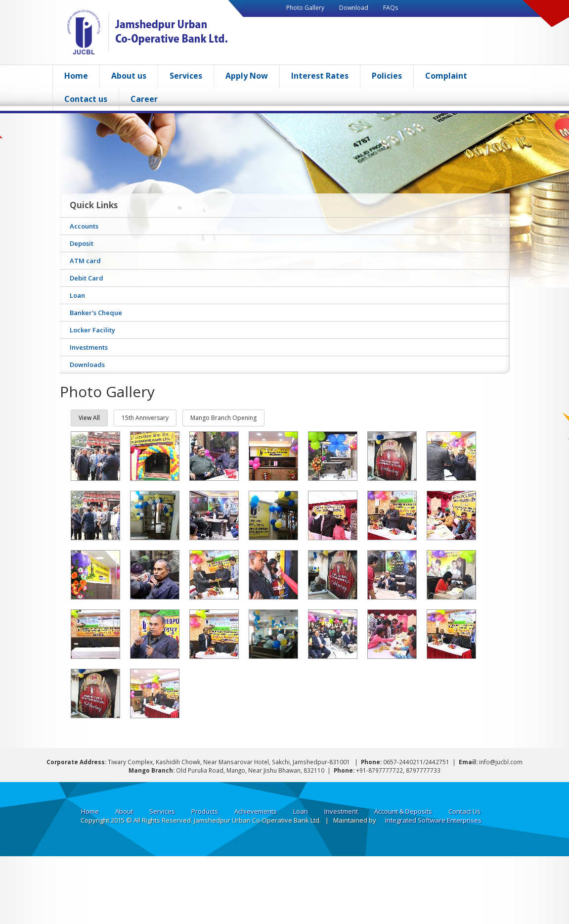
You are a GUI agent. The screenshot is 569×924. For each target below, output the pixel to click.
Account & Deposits (403, 811)
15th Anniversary (145, 418)
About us (129, 76)
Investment (341, 811)
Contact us (86, 99)
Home (76, 76)
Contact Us (464, 811)
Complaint (446, 76)
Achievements (256, 811)
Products (205, 811)
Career (144, 99)
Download (354, 8)
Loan (301, 811)
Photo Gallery (305, 8)
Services (186, 76)
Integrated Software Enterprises (433, 820)
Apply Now (247, 76)
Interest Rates (320, 76)
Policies (387, 76)
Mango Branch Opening (223, 418)
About (124, 811)
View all (89, 418)
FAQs (391, 8)
